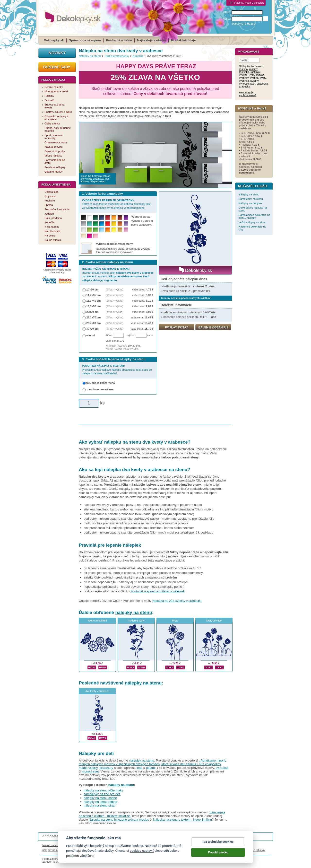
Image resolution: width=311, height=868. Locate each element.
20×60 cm (92, 312)
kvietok (243, 75)
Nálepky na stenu (90, 56)
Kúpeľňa (138, 56)
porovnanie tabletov (253, 850)
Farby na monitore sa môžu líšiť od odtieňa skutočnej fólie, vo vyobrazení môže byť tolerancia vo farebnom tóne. (117, 204)
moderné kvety (136, 621)
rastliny (253, 69)
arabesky (245, 87)
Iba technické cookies (218, 846)
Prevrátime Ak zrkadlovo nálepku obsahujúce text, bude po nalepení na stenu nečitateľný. (117, 370)
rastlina (243, 69)
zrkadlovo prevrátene (100, 389)
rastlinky (255, 72)
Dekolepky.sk (54, 40)
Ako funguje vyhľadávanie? (248, 94)
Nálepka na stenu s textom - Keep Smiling (182, 820)
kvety (175, 621)
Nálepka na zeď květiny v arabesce (177, 601)
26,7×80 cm (93, 323)
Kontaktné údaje (183, 40)
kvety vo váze (214, 621)
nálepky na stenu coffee (100, 798)
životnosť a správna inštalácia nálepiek (158, 591)
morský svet (90, 771)
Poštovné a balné (119, 40)
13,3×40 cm (93, 301)
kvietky (255, 81)
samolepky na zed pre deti (102, 794)
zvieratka (222, 768)
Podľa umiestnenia (117, 56)
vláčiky (93, 768)
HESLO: (227, 19)
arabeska (262, 84)
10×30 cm (92, 289)
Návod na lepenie (53, 845)
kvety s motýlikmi (97, 621)
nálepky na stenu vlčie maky (103, 790)
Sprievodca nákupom (85, 40)
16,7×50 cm (93, 306)
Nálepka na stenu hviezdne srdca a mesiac (119, 820)
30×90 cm (92, 329)
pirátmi (151, 768)
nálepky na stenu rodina (100, 802)
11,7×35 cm (93, 295)
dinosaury (106, 768)
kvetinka (244, 81)
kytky (252, 75)
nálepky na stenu (134, 612)
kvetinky (244, 78)
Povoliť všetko (218, 857)
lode (140, 768)
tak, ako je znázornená (100, 383)
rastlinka (244, 72)
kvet (253, 84)
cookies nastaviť (142, 855)
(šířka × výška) (114, 289)
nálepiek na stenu (142, 760)
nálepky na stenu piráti (99, 805)
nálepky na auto (52, 850)
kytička (260, 75)
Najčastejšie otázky (151, 40)
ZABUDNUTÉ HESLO (243, 24)
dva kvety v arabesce (97, 691)
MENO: (227, 13)
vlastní (91, 335)
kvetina (254, 78)
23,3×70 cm (93, 317)
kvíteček (244, 84)
